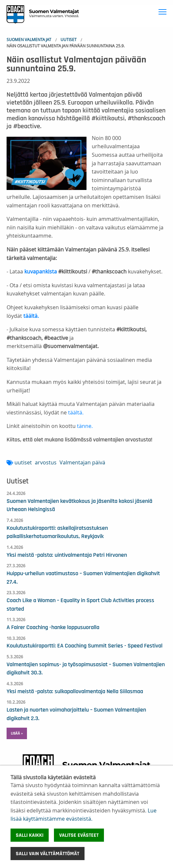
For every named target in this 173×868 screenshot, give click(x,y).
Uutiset (69, 39)
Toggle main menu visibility (163, 11)
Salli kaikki (30, 835)
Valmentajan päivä (82, 462)
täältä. (75, 412)
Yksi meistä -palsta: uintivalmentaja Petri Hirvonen (67, 555)
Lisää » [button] (17, 733)
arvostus (46, 462)
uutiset (23, 462)
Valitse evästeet (79, 835)
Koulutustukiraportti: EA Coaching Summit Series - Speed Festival (85, 646)
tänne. (85, 426)
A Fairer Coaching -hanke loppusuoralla (53, 627)
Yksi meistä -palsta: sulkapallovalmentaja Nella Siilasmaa (75, 692)
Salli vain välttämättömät (48, 854)
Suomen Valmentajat (29, 39)
